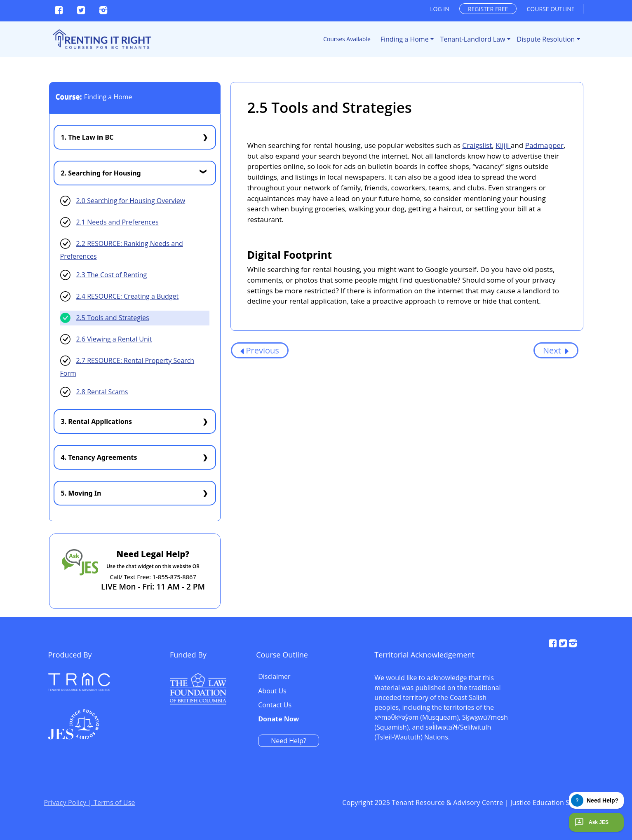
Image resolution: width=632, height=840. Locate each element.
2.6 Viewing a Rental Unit (114, 339)
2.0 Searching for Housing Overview (131, 201)
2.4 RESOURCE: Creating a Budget (128, 296)
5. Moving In (81, 493)
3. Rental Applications (97, 421)
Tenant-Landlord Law (473, 39)
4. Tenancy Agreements (99, 457)
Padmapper (544, 145)
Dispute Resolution (546, 39)
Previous (260, 350)
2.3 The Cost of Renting (112, 275)
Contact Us (452, 699)
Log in (439, 9)
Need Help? (466, 734)
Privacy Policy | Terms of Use (90, 804)
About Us (450, 685)
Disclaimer (451, 670)
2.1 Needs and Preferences (117, 222)
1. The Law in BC (87, 137)
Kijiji (503, 145)
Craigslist (477, 145)
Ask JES (591, 822)
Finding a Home (405, 39)
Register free (488, 9)
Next (556, 350)
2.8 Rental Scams (102, 392)
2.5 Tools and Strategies (113, 318)
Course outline (551, 9)
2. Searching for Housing (101, 173)
